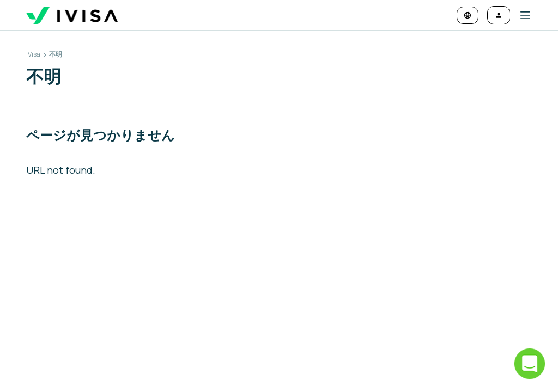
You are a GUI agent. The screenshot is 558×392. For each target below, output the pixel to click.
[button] (521, 15)
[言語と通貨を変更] (468, 15)
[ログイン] (499, 15)
